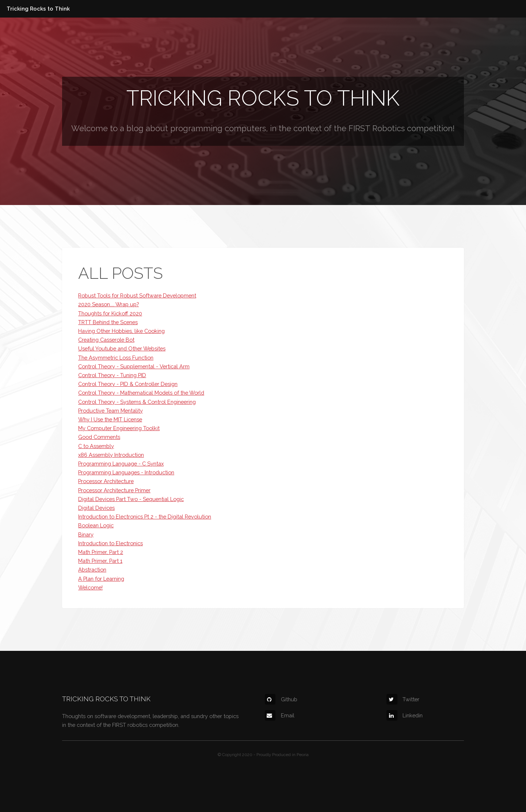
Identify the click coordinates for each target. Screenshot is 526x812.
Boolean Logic (96, 525)
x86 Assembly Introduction (111, 455)
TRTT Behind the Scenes (108, 322)
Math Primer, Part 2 (101, 552)
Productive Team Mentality (110, 411)
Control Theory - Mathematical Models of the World (141, 393)
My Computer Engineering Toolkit (119, 428)
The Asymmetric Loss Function (116, 358)
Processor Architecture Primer (114, 490)
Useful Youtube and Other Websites (122, 348)
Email (280, 715)
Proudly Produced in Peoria (283, 755)
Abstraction (92, 570)
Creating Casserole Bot (106, 340)
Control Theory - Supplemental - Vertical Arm (134, 366)
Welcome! (90, 587)
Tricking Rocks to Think (38, 9)
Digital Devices (96, 508)
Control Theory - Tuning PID (112, 375)
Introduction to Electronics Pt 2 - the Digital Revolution (145, 517)
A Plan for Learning (101, 579)
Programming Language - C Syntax (121, 464)
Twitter (403, 699)
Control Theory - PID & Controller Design (128, 384)
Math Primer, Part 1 (100, 561)
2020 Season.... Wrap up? (108, 304)
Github (281, 699)
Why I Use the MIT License (110, 419)
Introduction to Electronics (110, 543)
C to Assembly (96, 446)
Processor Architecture (106, 481)
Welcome (89, 128)
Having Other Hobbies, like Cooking (121, 331)
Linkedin (405, 715)
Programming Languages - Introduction (126, 472)
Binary (86, 534)
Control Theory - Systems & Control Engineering (137, 402)
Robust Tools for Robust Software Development (137, 295)
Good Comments (99, 437)
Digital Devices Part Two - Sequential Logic (131, 499)
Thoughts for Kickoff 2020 (110, 313)
